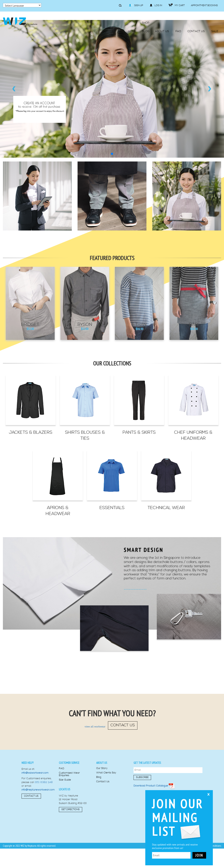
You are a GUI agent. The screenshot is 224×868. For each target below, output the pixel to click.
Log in (156, 5)
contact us (123, 725)
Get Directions (71, 809)
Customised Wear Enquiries (69, 774)
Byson (85, 325)
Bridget (30, 325)
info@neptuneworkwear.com (38, 790)
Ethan (139, 325)
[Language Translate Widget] (22, 5)
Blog (99, 777)
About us (102, 763)
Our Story (102, 768)
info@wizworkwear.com (35, 773)
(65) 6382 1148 (44, 782)
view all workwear (95, 727)
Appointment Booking (204, 5)
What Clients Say (106, 773)
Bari (194, 325)
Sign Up (136, 5)
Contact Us (31, 796)
